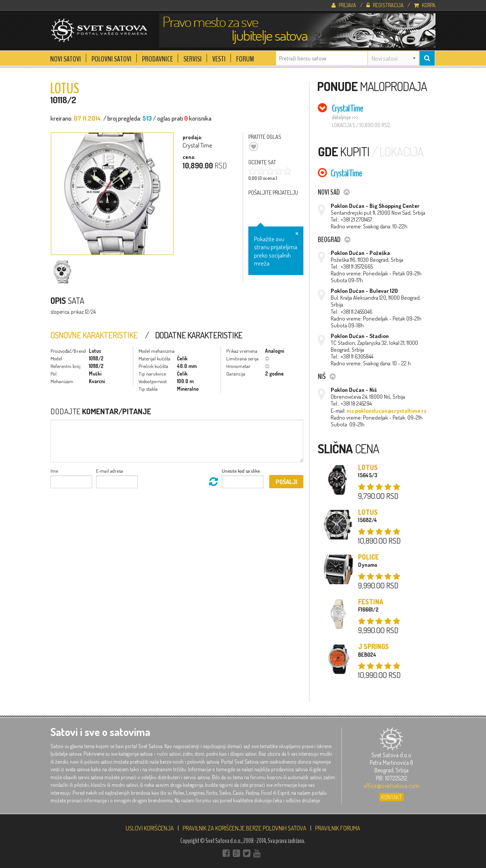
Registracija (385, 5)
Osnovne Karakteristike (94, 335)
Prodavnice (157, 57)
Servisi (193, 57)
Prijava (344, 5)
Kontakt (391, 797)
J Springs (373, 646)
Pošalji (286, 482)
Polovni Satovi (111, 57)
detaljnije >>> (345, 117)
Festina (371, 602)
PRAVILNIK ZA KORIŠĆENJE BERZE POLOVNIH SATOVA (245, 828)
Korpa (425, 5)
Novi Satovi (65, 57)
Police (368, 557)
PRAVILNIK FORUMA (338, 828)
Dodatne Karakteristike (199, 335)
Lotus (368, 467)
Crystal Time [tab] (347, 108)
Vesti (219, 57)
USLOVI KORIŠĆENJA (150, 828)
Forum (245, 57)
